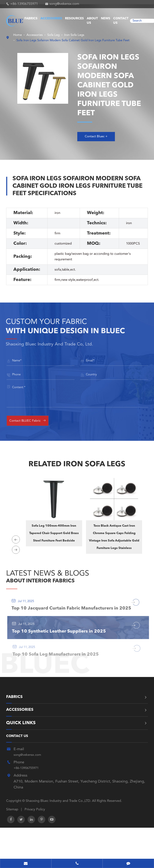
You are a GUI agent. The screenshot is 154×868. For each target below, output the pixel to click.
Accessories (51, 18)
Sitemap (12, 840)
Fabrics (31, 18)
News (106, 18)
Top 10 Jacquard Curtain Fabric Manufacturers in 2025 (67, 621)
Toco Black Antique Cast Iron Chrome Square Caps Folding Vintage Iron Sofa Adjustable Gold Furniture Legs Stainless (114, 542)
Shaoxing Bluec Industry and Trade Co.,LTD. (59, 832)
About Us (92, 21)
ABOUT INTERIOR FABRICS (55, 585)
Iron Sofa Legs (84, 35)
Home (18, 35)
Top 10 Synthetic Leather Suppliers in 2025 (64, 652)
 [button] (17, 541)
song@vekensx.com (64, 4)
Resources (74, 18)
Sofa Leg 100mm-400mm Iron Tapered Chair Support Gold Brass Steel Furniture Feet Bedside (54, 538)
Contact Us (121, 21)
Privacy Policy (35, 840)
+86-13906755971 (24, 4)
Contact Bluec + (99, 140)
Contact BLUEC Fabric (33, 425)
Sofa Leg (60, 35)
